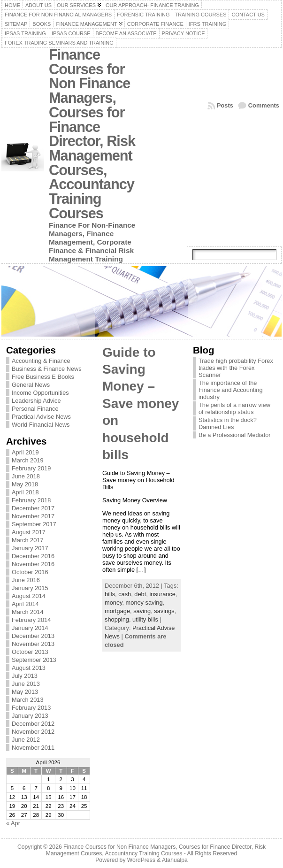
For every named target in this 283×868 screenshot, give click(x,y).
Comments (264, 105)
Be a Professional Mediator (235, 435)
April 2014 (25, 604)
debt (140, 594)
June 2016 (26, 580)
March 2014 (28, 612)
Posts (225, 105)
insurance (162, 594)
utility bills (145, 619)
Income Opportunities (40, 393)
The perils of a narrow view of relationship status (234, 408)
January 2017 (30, 548)
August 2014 (29, 596)
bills (110, 594)
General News (31, 385)
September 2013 (34, 660)
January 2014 (30, 628)
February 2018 (31, 500)
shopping (117, 619)
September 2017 (34, 524)
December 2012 (33, 724)
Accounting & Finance (41, 361)
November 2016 (33, 564)
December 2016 (33, 556)
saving (142, 611)
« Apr (13, 823)
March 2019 (28, 460)
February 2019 (31, 468)
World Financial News (41, 425)
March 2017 (28, 540)
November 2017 (33, 516)
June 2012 (26, 740)
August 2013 (29, 668)
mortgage (117, 611)
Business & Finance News (47, 369)
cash (125, 594)
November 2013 (33, 644)
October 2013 (30, 652)
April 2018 (25, 492)
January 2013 (30, 716)
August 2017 (29, 532)
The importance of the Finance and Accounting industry (231, 390)
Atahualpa (175, 860)
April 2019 (25, 452)
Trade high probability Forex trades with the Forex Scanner (236, 368)
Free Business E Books (43, 377)
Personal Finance (35, 409)
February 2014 (31, 620)
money (113, 603)
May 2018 (25, 484)
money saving (144, 603)
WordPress (141, 860)
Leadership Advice (36, 401)
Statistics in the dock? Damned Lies (228, 423)
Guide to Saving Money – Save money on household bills (141, 403)
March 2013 (28, 700)
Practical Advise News (41, 417)
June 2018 (26, 476)
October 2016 (30, 572)
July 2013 (25, 676)
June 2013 (26, 684)
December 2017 (33, 508)
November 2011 (33, 748)
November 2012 (33, 732)
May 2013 (25, 692)
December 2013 (33, 636)
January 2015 (30, 588)
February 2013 (31, 708)
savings (164, 611)
